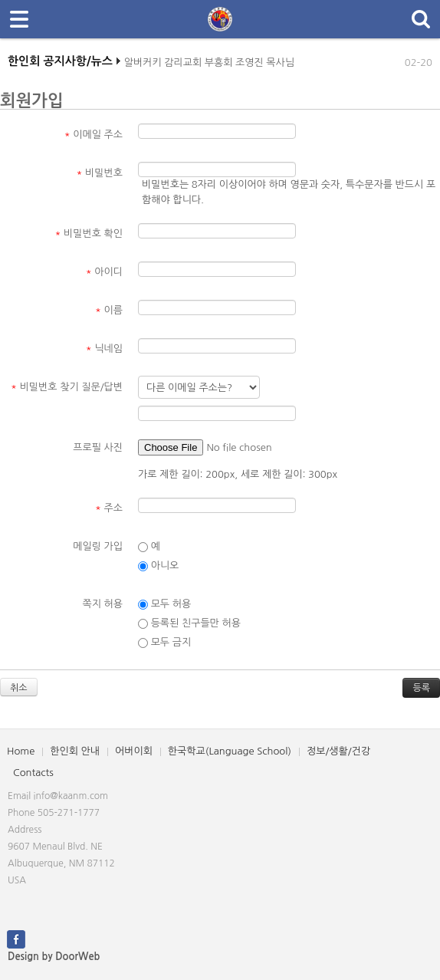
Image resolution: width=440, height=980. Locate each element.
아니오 (158, 566)
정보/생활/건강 (338, 751)
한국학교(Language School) (230, 751)
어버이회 (134, 751)
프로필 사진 (98, 447)
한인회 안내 (75, 751)
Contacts (33, 773)
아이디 (104, 272)
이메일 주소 (94, 135)
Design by (54, 957)
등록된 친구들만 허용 (189, 623)
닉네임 (104, 349)
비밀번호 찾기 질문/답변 (67, 387)
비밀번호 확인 (89, 233)
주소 (109, 508)
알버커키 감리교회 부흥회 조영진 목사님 (209, 66)
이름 (109, 310)
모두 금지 (164, 643)
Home (21, 751)
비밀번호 (100, 173)
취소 (19, 688)
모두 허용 (164, 604)
